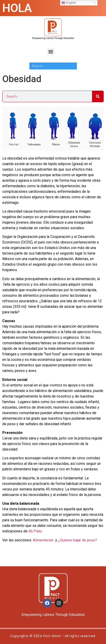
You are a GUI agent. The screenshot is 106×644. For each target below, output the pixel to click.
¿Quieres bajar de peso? (78, 540)
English (69, 3)
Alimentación (43, 540)
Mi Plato (35, 531)
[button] (51, 52)
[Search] (98, 96)
